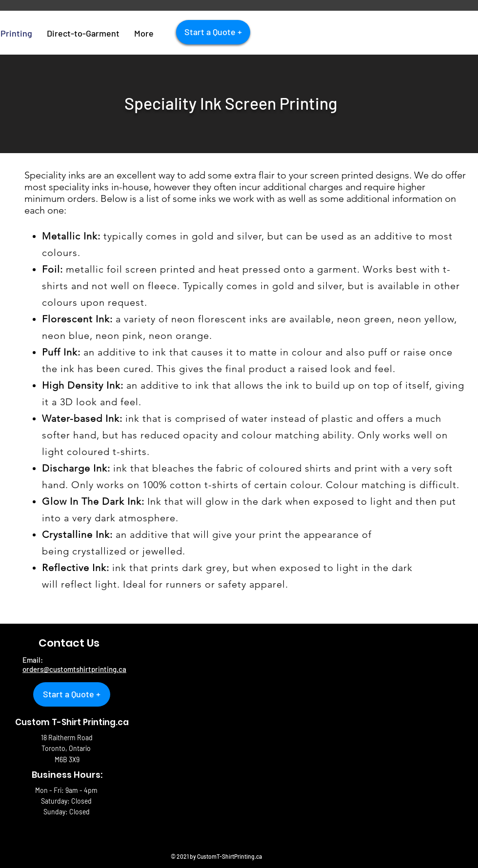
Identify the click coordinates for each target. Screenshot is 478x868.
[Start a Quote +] (213, 32)
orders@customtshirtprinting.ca (74, 669)
